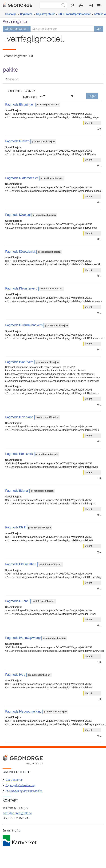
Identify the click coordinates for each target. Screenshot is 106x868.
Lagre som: (30, 97)
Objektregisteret (45, 14)
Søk (99, 29)
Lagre (92, 96)
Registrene (26, 14)
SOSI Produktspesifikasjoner (74, 14)
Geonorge (11, 14)
